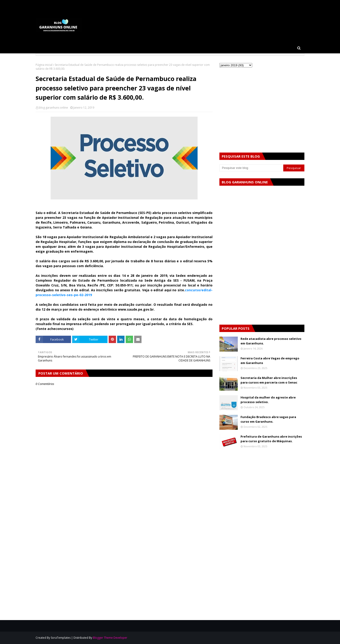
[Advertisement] (124, 523)
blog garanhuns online (53, 108)
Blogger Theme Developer (110, 638)
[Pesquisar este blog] (251, 168)
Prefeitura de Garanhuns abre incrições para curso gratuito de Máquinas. (271, 439)
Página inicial (44, 65)
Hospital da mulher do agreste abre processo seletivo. (268, 400)
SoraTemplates (61, 638)
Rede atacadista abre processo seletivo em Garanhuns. (271, 341)
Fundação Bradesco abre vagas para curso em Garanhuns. (268, 419)
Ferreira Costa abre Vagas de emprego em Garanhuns (270, 361)
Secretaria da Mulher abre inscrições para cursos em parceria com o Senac (269, 380)
